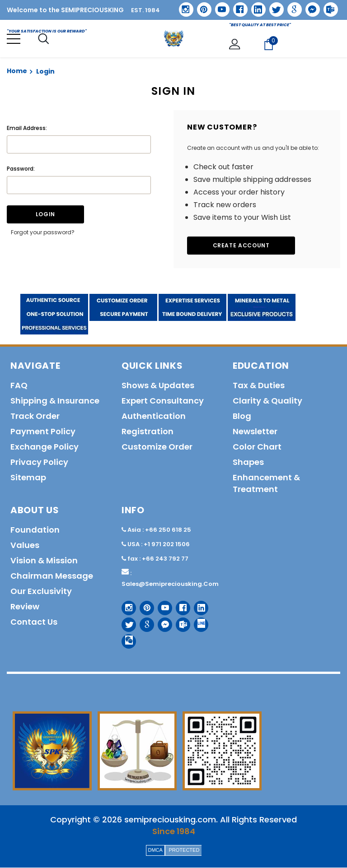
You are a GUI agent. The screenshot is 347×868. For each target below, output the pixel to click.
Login (45, 72)
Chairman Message (52, 576)
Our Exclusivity (41, 592)
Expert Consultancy (163, 401)
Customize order (157, 447)
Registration (148, 432)
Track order (35, 416)
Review (25, 607)
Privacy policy (39, 462)
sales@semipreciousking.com (170, 584)
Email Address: (27, 128)
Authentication (154, 416)
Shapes (248, 462)
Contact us (34, 622)
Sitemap (28, 478)
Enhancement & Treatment (266, 484)
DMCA (155, 850)
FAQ (19, 386)
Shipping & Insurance (55, 401)
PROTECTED (184, 850)
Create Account (241, 246)
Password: (21, 169)
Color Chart (257, 447)
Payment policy (43, 432)
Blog (242, 416)
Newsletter (255, 432)
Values (25, 545)
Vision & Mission (44, 561)
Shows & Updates (158, 386)
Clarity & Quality (267, 401)
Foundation (35, 530)
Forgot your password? (43, 233)
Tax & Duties (259, 386)
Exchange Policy (45, 447)
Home (17, 71)
